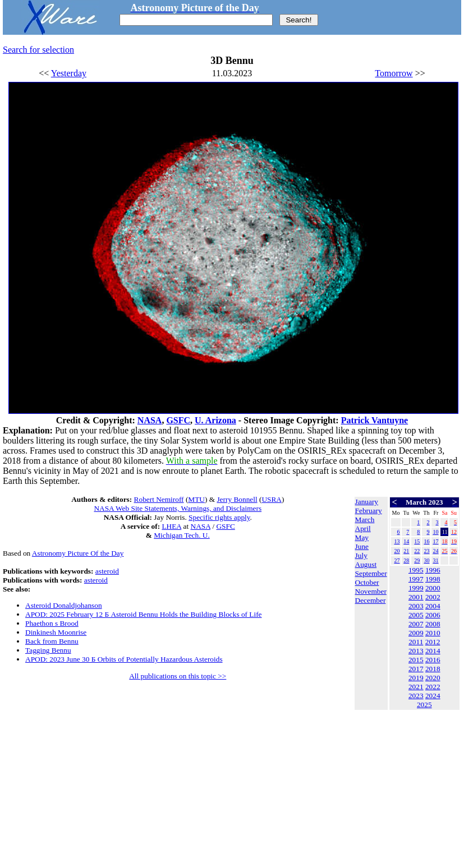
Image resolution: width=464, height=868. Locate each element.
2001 (416, 597)
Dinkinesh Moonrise (56, 632)
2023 (416, 696)
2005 (416, 615)
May (362, 537)
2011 (416, 642)
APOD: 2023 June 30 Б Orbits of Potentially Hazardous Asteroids (124, 659)
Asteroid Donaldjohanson (64, 605)
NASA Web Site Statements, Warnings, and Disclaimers (178, 508)
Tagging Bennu (48, 650)
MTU (196, 499)
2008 (433, 624)
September (371, 573)
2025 (424, 705)
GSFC (178, 420)
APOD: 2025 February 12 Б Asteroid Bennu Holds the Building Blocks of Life (144, 614)
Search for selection (38, 50)
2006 (433, 615)
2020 (433, 678)
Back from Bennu (52, 641)
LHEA (171, 526)
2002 (433, 597)
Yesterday (69, 73)
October (367, 582)
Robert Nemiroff (159, 499)
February (369, 511)
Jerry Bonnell (237, 499)
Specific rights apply (219, 517)
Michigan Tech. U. (182, 535)
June (362, 546)
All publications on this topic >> (178, 676)
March (365, 520)
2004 (433, 606)
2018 (433, 669)
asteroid (107, 571)
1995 (416, 570)
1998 (433, 579)
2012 (433, 642)
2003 (416, 606)
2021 (416, 687)
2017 (416, 669)
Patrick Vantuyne (375, 420)
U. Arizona (215, 420)
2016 (433, 660)
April (363, 528)
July (361, 555)
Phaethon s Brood (52, 623)
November (371, 591)
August (366, 564)
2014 (433, 651)
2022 (433, 687)
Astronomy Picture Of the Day (78, 553)
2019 (416, 678)
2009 (416, 633)
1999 (416, 588)
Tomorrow (394, 73)
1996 (433, 570)
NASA (150, 420)
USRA (272, 499)
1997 (416, 579)
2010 (433, 633)
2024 (433, 696)
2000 (433, 588)
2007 (416, 624)
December (371, 600)
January (367, 502)
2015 (416, 660)
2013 (416, 651)
